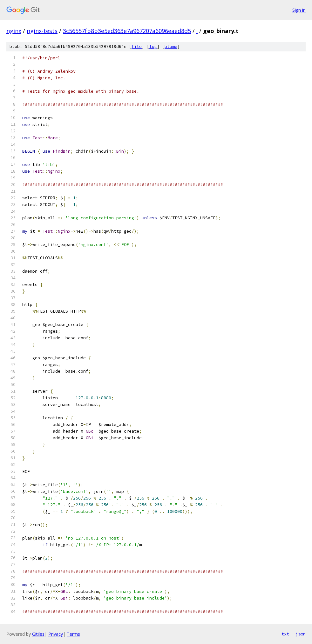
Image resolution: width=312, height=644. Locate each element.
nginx (14, 31)
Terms (73, 634)
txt (285, 634)
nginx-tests (42, 31)
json (301, 634)
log (153, 46)
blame (171, 46)
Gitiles (38, 634)
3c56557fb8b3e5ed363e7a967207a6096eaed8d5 (127, 31)
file (137, 46)
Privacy (56, 634)
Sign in (299, 10)
